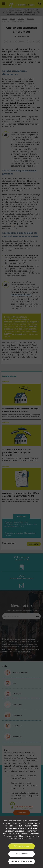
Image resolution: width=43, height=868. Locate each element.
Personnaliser (21, 854)
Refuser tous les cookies (22, 861)
